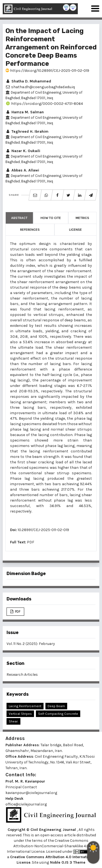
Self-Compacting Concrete (58, 714)
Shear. (13, 721)
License (75, 230)
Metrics (82, 218)
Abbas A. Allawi (22, 170)
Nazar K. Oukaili (23, 151)
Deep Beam (56, 706)
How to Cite (51, 218)
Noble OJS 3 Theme (67, 862)
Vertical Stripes (20, 714)
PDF (31, 542)
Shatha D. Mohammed (28, 81)
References (30, 230)
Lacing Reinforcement (25, 706)
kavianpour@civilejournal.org (31, 793)
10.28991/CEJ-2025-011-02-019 (43, 530)
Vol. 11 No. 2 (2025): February (31, 644)
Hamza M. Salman (25, 112)
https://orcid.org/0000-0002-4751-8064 (44, 104)
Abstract (19, 218)
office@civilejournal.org (26, 804)
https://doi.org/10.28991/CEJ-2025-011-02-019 (47, 71)
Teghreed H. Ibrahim (27, 131)
